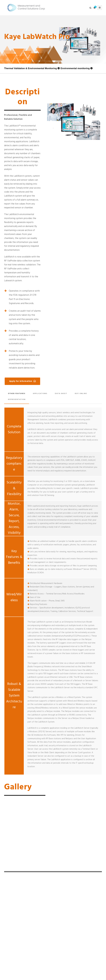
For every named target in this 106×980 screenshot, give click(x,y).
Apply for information (21, 381)
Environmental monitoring (75, 68)
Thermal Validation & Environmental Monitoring (30, 68)
